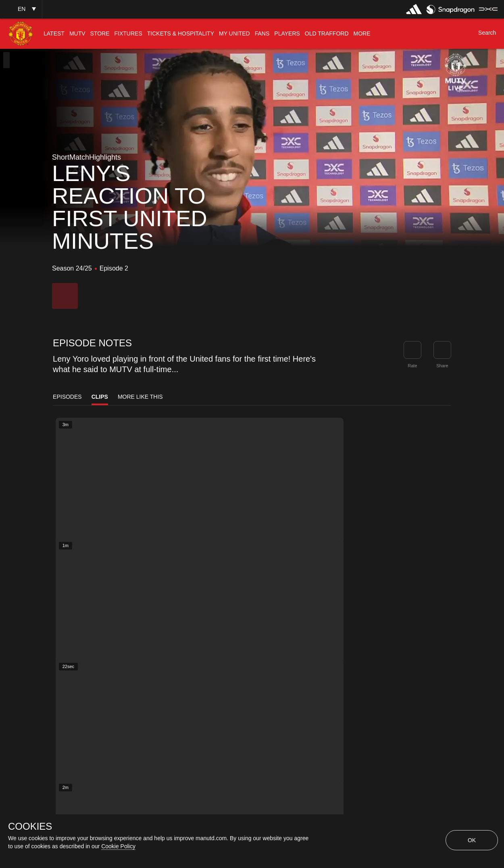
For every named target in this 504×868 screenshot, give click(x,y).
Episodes (67, 397)
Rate (412, 366)
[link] (442, 350)
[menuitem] (54, 34)
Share (442, 366)
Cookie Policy (118, 846)
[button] (21, 9)
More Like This (140, 397)
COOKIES (30, 826)
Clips (100, 397)
